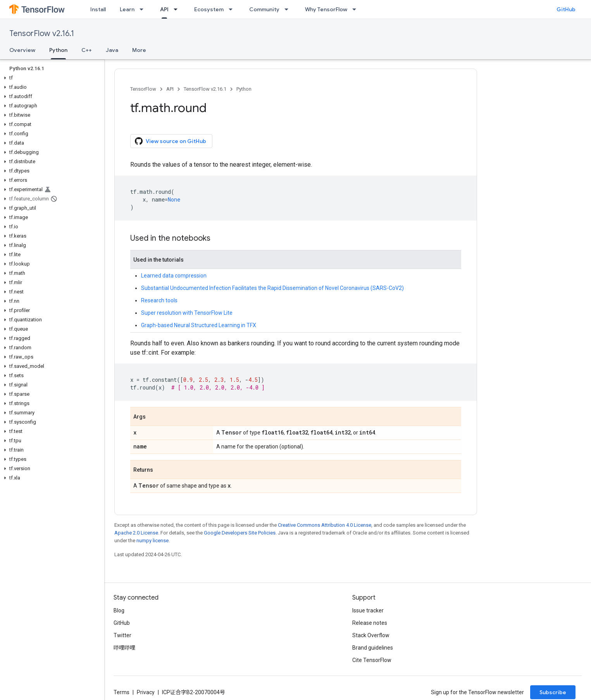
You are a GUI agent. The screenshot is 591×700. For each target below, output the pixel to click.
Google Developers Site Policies (240, 533)
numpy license (152, 541)
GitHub (566, 9)
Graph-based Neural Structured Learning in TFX (199, 325)
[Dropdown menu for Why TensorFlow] (357, 9)
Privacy (146, 692)
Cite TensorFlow (372, 660)
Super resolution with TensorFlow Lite (187, 313)
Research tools (159, 300)
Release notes (370, 623)
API (170, 89)
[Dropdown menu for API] (178, 9)
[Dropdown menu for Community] (289, 9)
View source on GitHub (171, 141)
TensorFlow (143, 89)
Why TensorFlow (326, 9)
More (139, 50)
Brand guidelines (373, 648)
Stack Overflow (371, 635)
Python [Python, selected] (58, 50)
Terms (121, 692)
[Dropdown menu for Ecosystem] (233, 9)
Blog (119, 610)
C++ (87, 50)
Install (98, 9)
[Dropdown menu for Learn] (144, 9)
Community (264, 9)
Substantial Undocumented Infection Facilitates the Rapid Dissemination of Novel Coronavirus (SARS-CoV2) (272, 288)
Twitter (122, 635)
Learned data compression (174, 276)
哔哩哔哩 (124, 648)
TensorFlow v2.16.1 (42, 34)
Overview (22, 50)
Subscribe (553, 692)
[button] (51, 78)
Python (244, 89)
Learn (127, 9)
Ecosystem (209, 9)
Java (112, 50)
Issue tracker (368, 610)
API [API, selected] (164, 9)
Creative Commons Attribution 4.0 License (325, 525)
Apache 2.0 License (136, 533)
